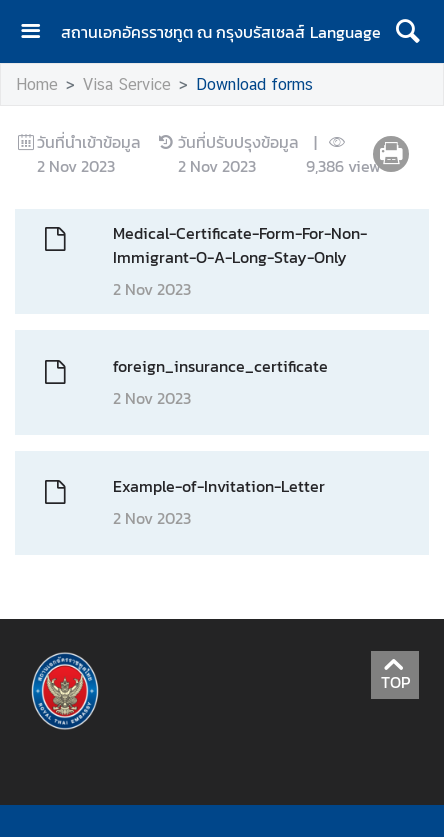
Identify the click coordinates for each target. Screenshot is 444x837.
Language (345, 32)
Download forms (254, 84)
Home (37, 84)
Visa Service (127, 84)
